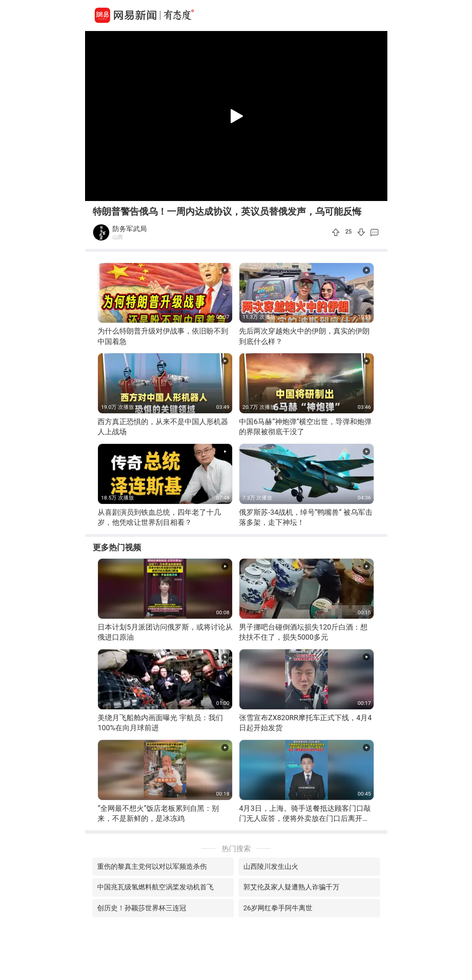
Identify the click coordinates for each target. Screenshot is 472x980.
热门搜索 (236, 848)
